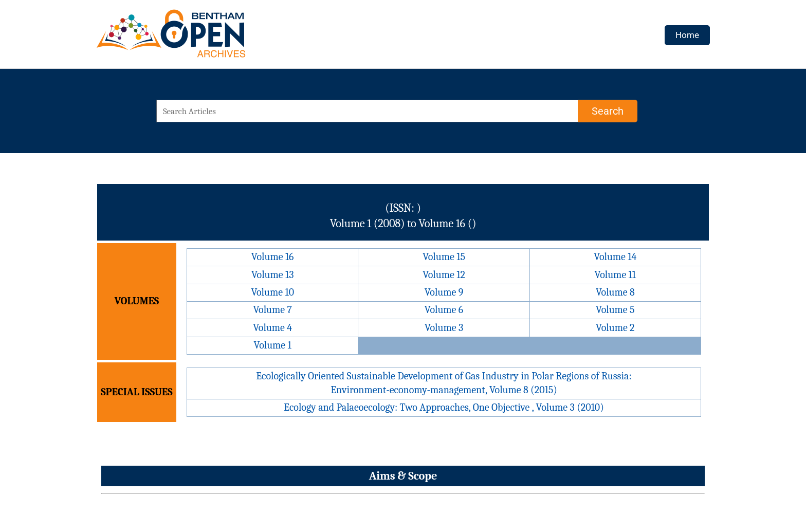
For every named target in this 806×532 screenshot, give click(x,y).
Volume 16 (273, 257)
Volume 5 (615, 310)
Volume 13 (272, 275)
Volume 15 (444, 257)
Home (687, 35)
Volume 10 (272, 292)
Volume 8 (615, 292)
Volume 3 (444, 328)
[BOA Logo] (201, 38)
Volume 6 (444, 310)
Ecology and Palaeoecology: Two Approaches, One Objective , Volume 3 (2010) (444, 407)
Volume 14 (615, 257)
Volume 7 (272, 310)
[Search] (608, 111)
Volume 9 (444, 292)
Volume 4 (272, 328)
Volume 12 (444, 275)
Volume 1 (273, 345)
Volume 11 (616, 275)
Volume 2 (615, 328)
